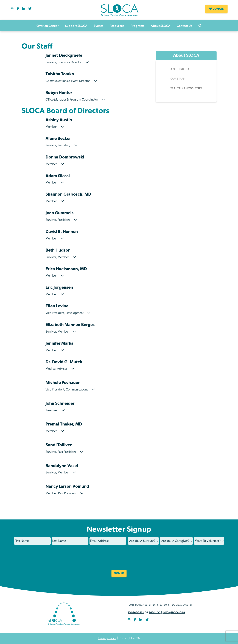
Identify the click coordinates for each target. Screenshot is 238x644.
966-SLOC (155, 612)
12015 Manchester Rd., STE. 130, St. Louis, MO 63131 (160, 605)
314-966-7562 (136, 612)
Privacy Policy (107, 638)
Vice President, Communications (70, 390)
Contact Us (184, 26)
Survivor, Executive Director (67, 62)
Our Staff (177, 79)
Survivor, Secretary (61, 146)
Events (98, 26)
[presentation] (119, 560)
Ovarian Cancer (48, 26)
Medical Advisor (60, 369)
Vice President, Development (68, 313)
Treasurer (55, 410)
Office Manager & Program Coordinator (75, 100)
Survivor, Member (61, 257)
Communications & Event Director (71, 81)
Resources (117, 26)
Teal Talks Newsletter (186, 88)
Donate (216, 9)
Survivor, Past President (64, 452)
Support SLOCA (76, 26)
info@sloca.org (174, 612)
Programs (138, 26)
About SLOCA (161, 26)
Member (55, 127)
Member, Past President (65, 493)
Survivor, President (61, 220)
